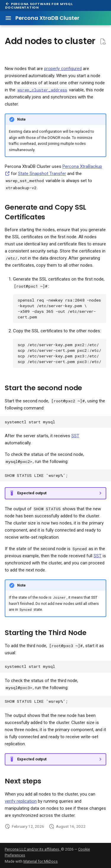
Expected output (32, 493)
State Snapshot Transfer (42, 174)
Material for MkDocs (41, 861)
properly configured (63, 69)
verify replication (21, 801)
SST (75, 436)
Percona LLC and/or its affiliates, (33, 849)
